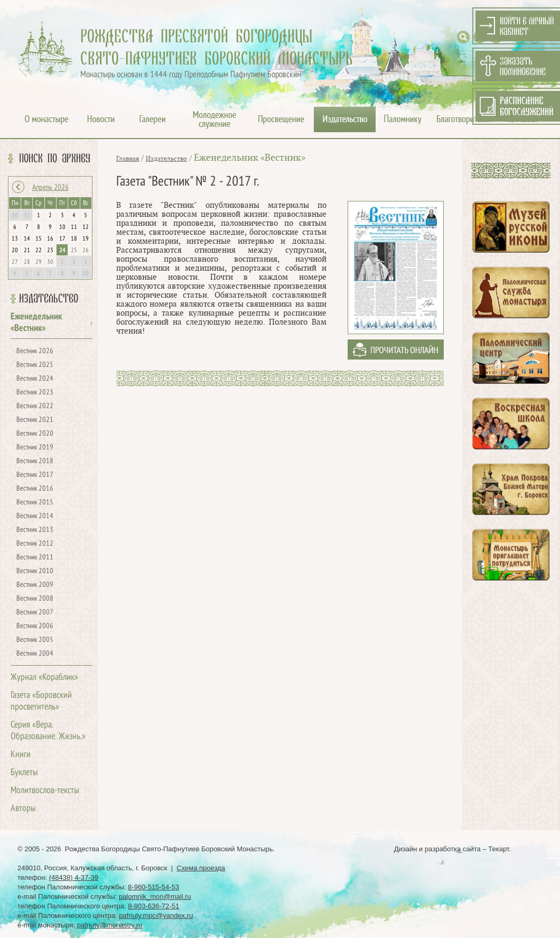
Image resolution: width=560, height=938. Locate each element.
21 (27, 251)
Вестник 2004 (35, 654)
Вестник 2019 (35, 448)
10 (62, 227)
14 (27, 239)
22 (39, 251)
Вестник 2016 (35, 489)
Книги (21, 755)
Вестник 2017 (35, 475)
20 (15, 251)
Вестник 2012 (35, 544)
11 (74, 227)
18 (74, 239)
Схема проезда (201, 868)
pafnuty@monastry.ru (110, 925)
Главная (128, 159)
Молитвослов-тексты (45, 791)
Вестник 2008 (35, 599)
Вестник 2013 (35, 530)
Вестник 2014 (35, 516)
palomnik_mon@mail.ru (155, 896)
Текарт (498, 849)
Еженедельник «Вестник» (250, 158)
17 (62, 239)
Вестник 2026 (35, 351)
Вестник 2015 (35, 503)
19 (86, 239)
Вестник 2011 (35, 558)
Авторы (23, 809)
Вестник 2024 (35, 379)
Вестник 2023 (35, 393)
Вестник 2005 (35, 640)
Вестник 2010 (35, 571)
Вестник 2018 (35, 461)
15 (39, 239)
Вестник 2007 (35, 613)
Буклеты (24, 773)
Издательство (49, 299)
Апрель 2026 (50, 188)
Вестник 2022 (35, 406)
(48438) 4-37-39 (74, 877)
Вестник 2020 (35, 434)
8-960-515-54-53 (153, 887)
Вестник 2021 (35, 420)
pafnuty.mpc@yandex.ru (156, 916)
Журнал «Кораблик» (44, 678)
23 (50, 251)
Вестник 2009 (35, 585)
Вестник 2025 (35, 365)
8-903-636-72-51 (153, 906)
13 (15, 239)
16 (50, 239)
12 (86, 227)
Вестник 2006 (35, 626)
